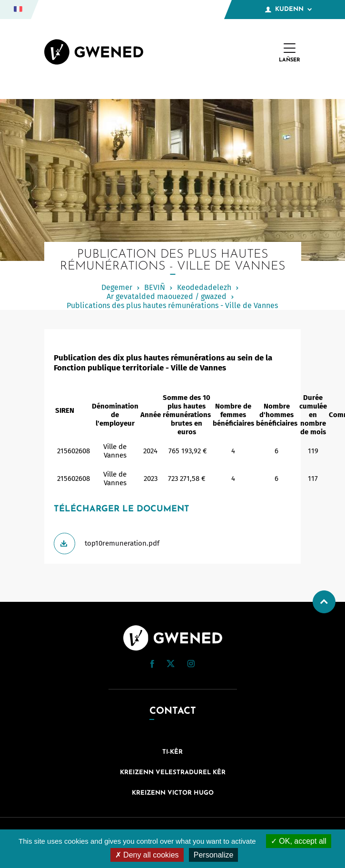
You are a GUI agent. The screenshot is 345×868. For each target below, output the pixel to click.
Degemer (117, 287)
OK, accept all (299, 841)
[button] (152, 664)
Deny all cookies (147, 855)
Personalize (214, 855)
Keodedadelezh (204, 287)
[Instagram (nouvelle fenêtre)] (191, 665)
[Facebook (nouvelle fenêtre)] (152, 666)
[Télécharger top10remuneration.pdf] (173, 544)
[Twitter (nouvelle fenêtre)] (171, 665)
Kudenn (288, 10)
